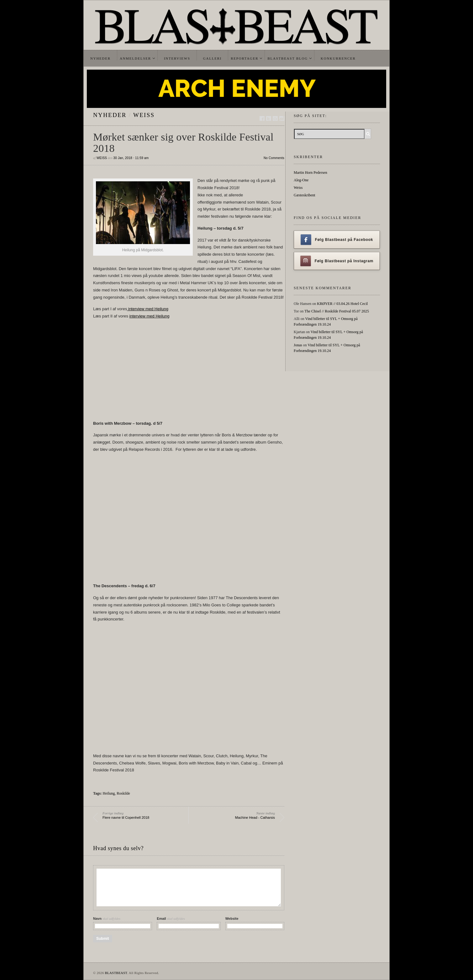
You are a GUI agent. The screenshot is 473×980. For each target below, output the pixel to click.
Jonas (298, 345)
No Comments (274, 158)
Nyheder (100, 58)
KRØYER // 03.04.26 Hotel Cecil (342, 304)
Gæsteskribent (305, 195)
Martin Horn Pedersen (310, 173)
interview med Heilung (148, 309)
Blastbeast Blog (288, 58)
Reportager (244, 58)
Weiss (144, 115)
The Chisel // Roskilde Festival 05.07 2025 (337, 311)
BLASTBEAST (116, 973)
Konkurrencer (338, 58)
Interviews (177, 58)
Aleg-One (301, 180)
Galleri (212, 58)
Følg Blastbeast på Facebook (337, 240)
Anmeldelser (135, 58)
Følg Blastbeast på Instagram (337, 261)
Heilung (109, 793)
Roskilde (123, 793)
